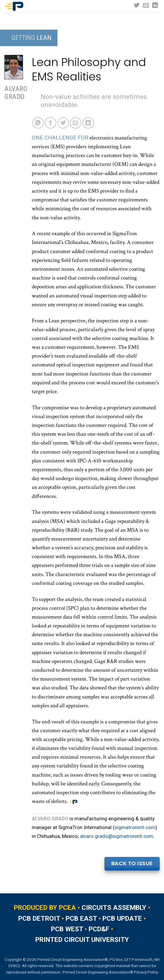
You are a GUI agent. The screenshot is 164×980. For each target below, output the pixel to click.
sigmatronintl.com (135, 827)
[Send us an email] (146, 6)
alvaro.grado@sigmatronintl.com (117, 836)
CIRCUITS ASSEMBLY (114, 908)
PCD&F (99, 929)
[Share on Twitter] (63, 123)
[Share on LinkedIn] (88, 123)
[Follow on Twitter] (137, 6)
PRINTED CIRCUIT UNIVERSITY (82, 940)
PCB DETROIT (39, 918)
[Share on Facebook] (50, 123)
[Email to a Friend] (76, 123)
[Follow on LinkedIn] (155, 6)
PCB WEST (67, 929)
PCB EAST (81, 918)
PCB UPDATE (122, 918)
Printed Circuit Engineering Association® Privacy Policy (110, 972)
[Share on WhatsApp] (38, 123)
